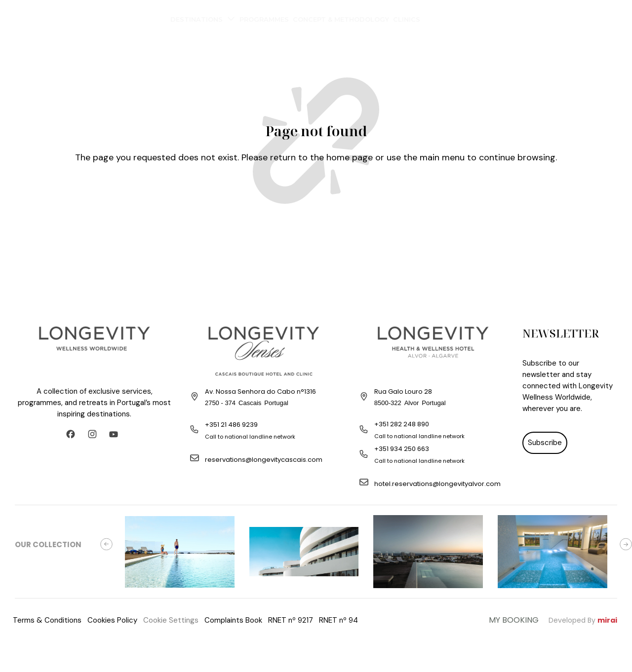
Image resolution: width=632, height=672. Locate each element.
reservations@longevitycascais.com (264, 460)
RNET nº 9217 (291, 620)
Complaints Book (233, 620)
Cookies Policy (112, 620)
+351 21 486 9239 (231, 425)
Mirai (607, 620)
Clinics (407, 19)
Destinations (203, 21)
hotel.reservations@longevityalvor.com (437, 484)
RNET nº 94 (338, 620)
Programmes (264, 19)
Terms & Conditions (47, 620)
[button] (106, 544)
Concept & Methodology (341, 19)
